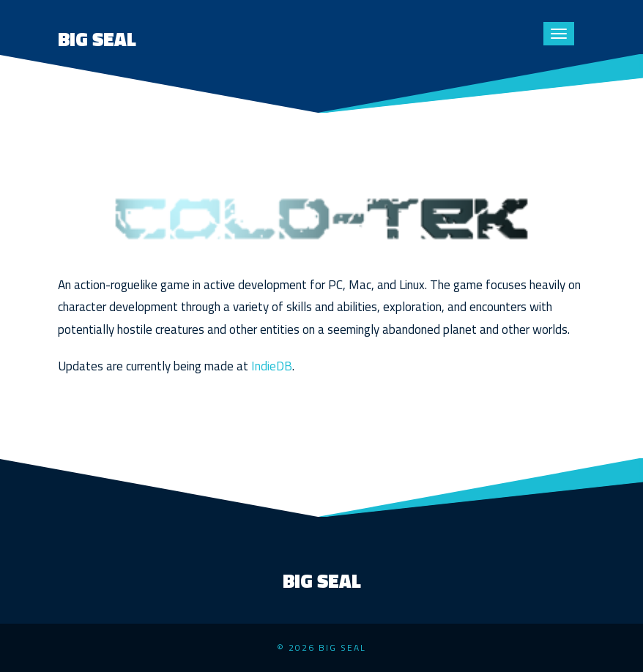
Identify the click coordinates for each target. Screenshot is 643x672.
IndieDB (272, 366)
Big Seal (97, 39)
